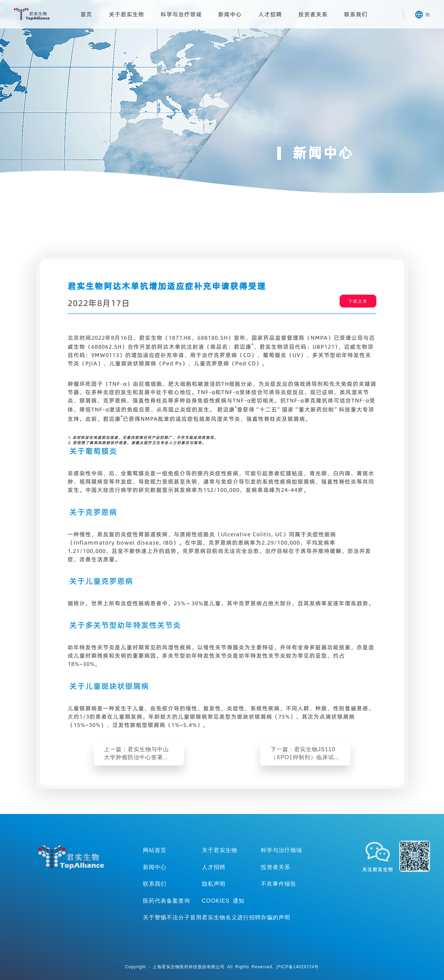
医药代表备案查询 (166, 901)
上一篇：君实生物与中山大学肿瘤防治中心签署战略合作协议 (136, 753)
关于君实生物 (127, 14)
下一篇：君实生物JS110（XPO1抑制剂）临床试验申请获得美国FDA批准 (305, 753)
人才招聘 (270, 14)
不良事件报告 (279, 884)
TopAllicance (71, 857)
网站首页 (155, 850)
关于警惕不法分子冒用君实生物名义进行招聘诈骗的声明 (217, 917)
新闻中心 (230, 14)
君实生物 (32, 14)
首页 (86, 14)
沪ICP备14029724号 (297, 967)
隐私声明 (214, 884)
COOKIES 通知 (223, 901)
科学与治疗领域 (181, 14)
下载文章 (358, 301)
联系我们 (356, 14)
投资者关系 (313, 14)
